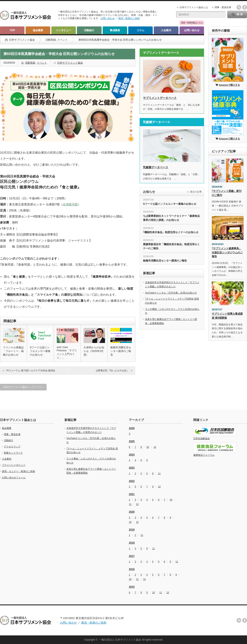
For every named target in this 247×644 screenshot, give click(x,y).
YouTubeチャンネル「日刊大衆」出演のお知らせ (171, 293)
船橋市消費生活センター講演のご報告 (121, 351)
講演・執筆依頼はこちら (192, 23)
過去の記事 (196, 192)
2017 (132, 556)
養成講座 (115, 30)
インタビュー (64, 30)
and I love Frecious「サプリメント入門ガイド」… (67, 353)
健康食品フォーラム (204, 455)
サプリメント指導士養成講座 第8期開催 (227, 316)
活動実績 (51, 40)
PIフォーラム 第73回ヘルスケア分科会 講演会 (31, 370)
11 (159, 473)
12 (155, 447)
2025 (132, 441)
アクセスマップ (12, 447)
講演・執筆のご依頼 (129, 18)
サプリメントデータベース (160, 98)
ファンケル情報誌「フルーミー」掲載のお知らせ (13, 351)
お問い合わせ (108, 18)
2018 (132, 543)
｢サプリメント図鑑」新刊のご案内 (227, 193)
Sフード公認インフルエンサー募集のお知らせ (40, 351)
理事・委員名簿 (223, 7)
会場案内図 (70, 204)
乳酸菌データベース (156, 167)
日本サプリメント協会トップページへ (23, 387)
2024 (132, 455)
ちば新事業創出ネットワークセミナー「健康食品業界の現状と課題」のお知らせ (171, 218)
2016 (132, 569)
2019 (132, 530)
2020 (132, 512)
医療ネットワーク (13, 453)
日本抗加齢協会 (202, 438)
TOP (12, 30)
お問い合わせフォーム (14, 477)
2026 (132, 428)
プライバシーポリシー (14, 465)
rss (239, 7)
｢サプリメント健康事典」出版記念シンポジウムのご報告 (227, 252)
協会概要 (38, 30)
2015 (132, 587)
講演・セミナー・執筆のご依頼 (18, 471)
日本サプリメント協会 (70, 63)
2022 (132, 481)
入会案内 (166, 30)
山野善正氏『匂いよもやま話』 (112, 370)
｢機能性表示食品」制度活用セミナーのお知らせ (171, 232)
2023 (132, 468)
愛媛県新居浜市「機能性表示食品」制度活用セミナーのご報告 (171, 246)
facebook (245, 7)
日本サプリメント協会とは (194, 7)
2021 (132, 494)
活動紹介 (89, 30)
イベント (63, 40)
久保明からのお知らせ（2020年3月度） (94, 351)
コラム (140, 30)
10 (148, 447)
